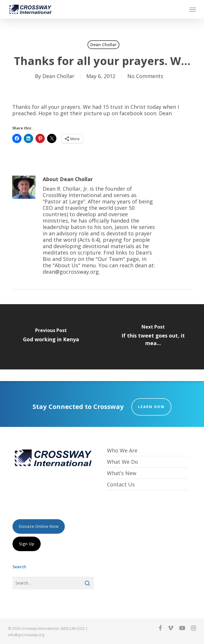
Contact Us (121, 484)
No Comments (145, 76)
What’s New (122, 473)
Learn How (151, 407)
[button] (193, 9)
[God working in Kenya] (51, 337)
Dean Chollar (103, 45)
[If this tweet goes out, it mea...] (153, 337)
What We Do (122, 462)
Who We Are (122, 451)
